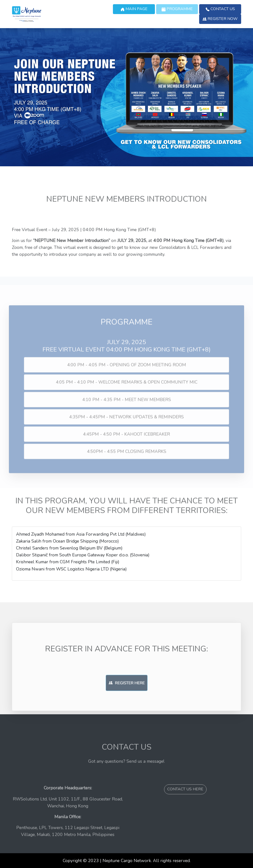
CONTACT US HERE (185, 804)
